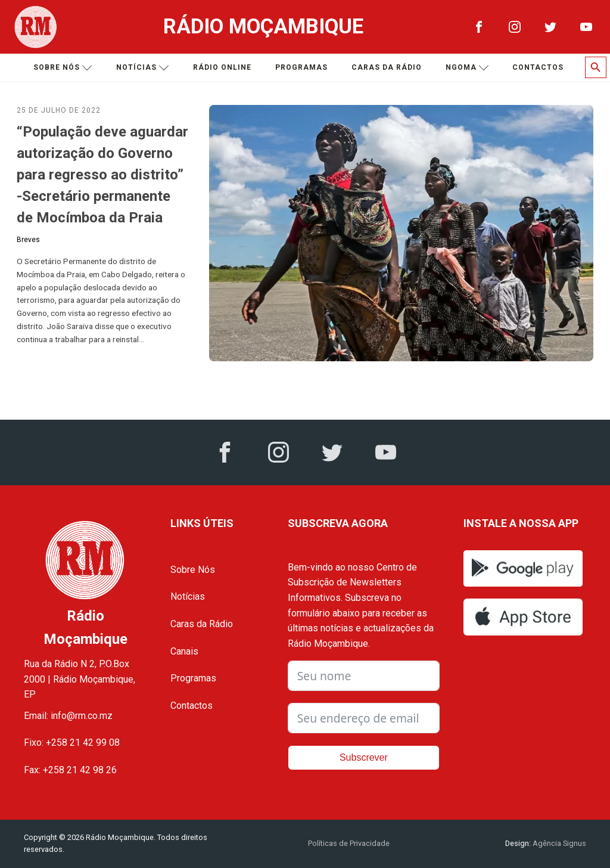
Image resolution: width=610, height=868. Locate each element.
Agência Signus (558, 843)
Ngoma (467, 68)
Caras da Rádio (387, 67)
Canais (184, 651)
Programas (301, 67)
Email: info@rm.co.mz (68, 716)
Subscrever (364, 757)
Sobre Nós (193, 570)
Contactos (538, 67)
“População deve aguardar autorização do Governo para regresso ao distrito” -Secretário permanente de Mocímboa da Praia (102, 175)
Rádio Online (222, 67)
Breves (28, 240)
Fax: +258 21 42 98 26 (70, 770)
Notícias (143, 68)
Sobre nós (63, 68)
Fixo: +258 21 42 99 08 (72, 743)
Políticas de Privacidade (349, 843)
